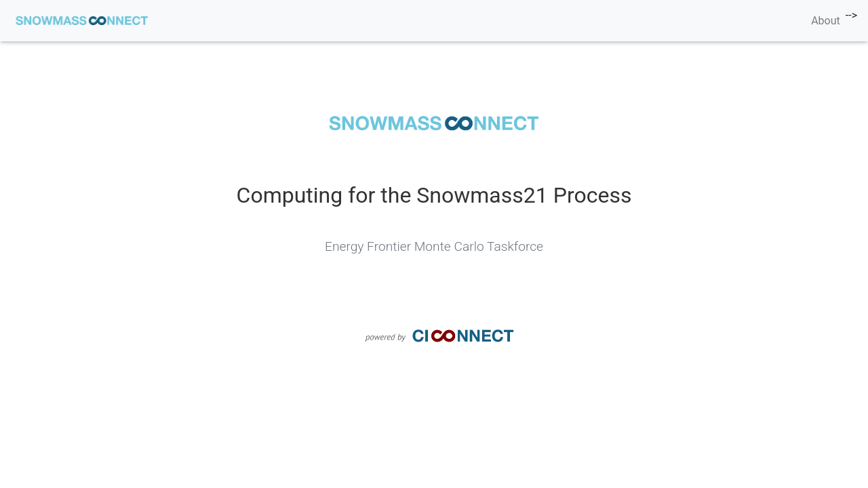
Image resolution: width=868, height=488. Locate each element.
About (826, 21)
